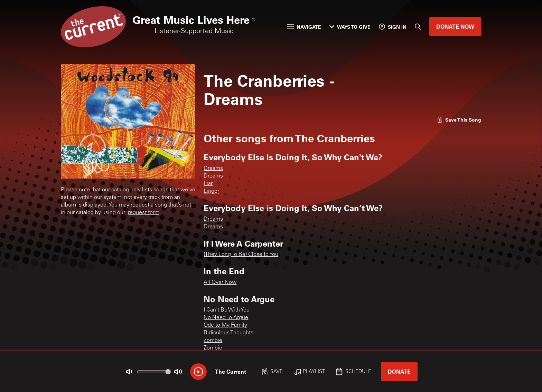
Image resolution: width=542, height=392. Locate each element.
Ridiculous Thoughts (228, 333)
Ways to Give (350, 27)
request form (144, 213)
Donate (399, 371)
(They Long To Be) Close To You (241, 255)
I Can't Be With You (227, 310)
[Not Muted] (129, 372)
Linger (211, 191)
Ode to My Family (225, 325)
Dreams (213, 169)
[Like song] (459, 120)
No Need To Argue (226, 318)
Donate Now (455, 26)
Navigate (304, 27)
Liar (208, 184)
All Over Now (220, 283)
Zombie (213, 341)
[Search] (418, 27)
